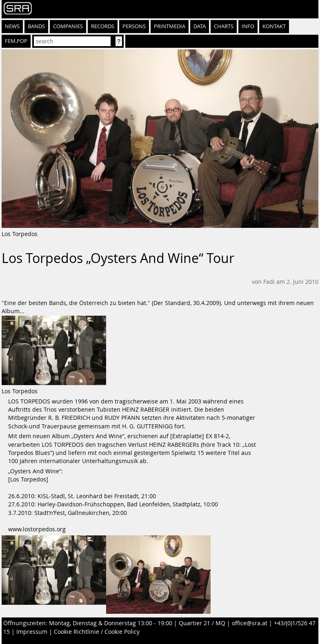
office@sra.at (250, 623)
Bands (36, 26)
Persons (134, 26)
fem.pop (16, 41)
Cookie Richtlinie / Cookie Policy (97, 632)
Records (103, 26)
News (12, 26)
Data (200, 26)
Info (248, 26)
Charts (224, 26)
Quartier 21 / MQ (202, 623)
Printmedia (170, 26)
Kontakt (274, 26)
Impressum (32, 632)
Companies (68, 26)
